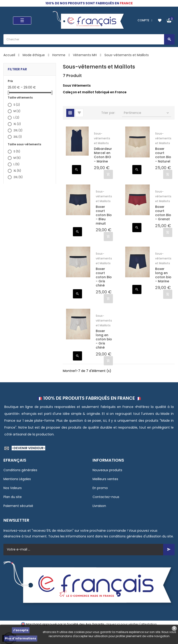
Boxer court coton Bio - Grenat (163, 213)
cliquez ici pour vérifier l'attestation (131, 624)
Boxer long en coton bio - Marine (163, 275)
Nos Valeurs (13, 488)
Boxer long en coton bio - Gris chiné (104, 339)
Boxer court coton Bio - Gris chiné (104, 277)
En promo (100, 488)
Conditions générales (20, 470)
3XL (18, 137)
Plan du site (13, 497)
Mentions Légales (17, 479)
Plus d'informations (21, 638)
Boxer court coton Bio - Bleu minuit (104, 215)
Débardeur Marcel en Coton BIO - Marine (103, 155)
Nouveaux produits (107, 470)
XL (17, 124)
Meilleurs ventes (105, 479)
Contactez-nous (106, 497)
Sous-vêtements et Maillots (102, 138)
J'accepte (21, 630)
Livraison (99, 506)
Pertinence (147, 113)
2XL (18, 130)
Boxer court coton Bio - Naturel (163, 155)
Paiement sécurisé (18, 506)
